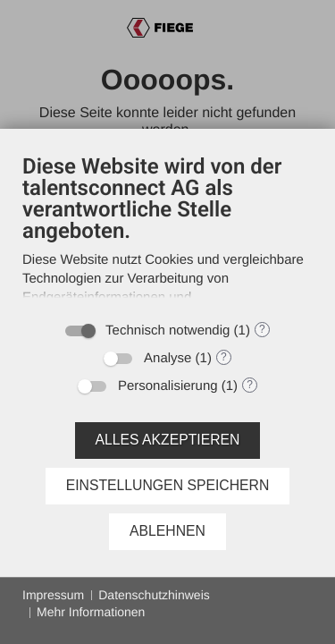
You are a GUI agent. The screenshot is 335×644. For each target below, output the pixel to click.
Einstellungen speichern (168, 485)
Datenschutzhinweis (154, 595)
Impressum (53, 595)
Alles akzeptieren (168, 440)
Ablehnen (167, 531)
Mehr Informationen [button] (91, 612)
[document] (167, 232)
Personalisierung (168, 386)
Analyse (167, 358)
